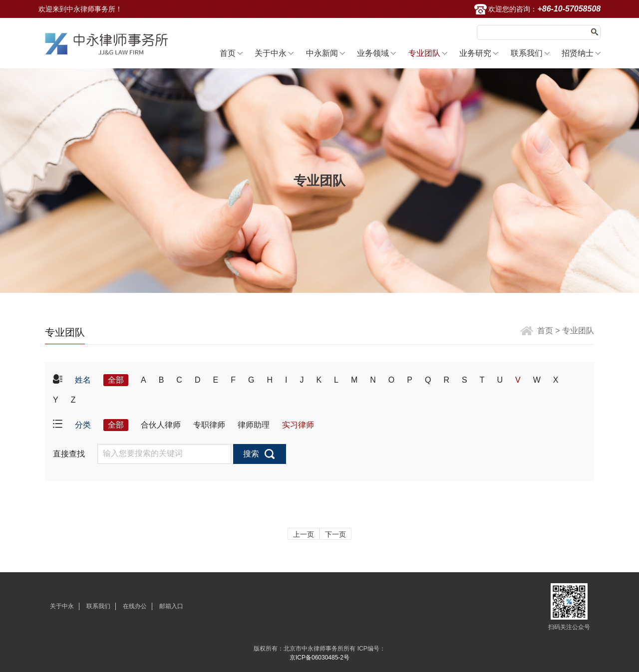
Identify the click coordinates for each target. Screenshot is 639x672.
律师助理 (254, 425)
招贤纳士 (578, 53)
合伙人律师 (161, 425)
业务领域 (373, 53)
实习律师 (298, 425)
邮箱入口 (171, 606)
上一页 (304, 534)
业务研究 (475, 53)
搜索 (251, 454)
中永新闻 (322, 53)
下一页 (335, 534)
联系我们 (527, 53)
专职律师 (209, 425)
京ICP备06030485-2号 (319, 658)
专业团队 (424, 53)
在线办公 (135, 606)
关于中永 (271, 53)
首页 (228, 53)
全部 (116, 380)
